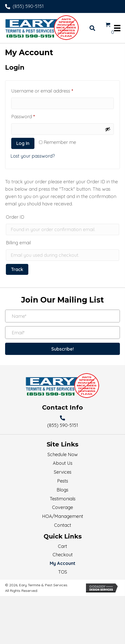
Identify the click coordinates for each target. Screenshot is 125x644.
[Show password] (108, 129)
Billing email (18, 243)
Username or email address (52, 90)
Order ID (15, 217)
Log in (23, 143)
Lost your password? (33, 156)
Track (17, 269)
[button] (62, 349)
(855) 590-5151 (28, 6)
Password (32, 116)
